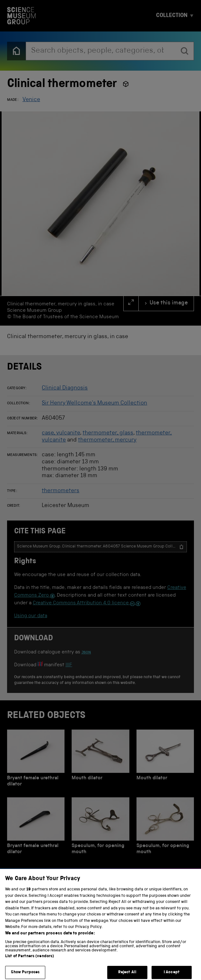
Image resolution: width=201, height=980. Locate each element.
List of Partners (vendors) (30, 962)
